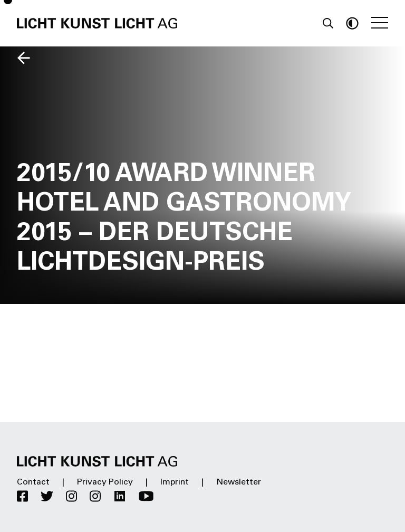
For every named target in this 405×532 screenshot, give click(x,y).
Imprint (175, 482)
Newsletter (239, 482)
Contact (33, 482)
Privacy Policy (105, 482)
